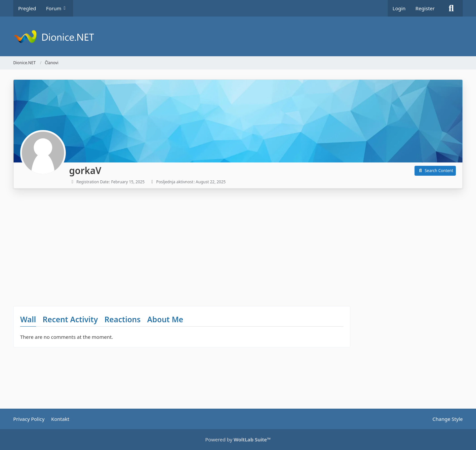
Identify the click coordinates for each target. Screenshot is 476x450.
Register (425, 8)
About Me (165, 319)
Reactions (122, 319)
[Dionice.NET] (238, 36)
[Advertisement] (182, 245)
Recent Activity (70, 319)
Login (399, 8)
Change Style (448, 419)
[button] (435, 171)
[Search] (451, 8)
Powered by (238, 439)
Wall (28, 319)
